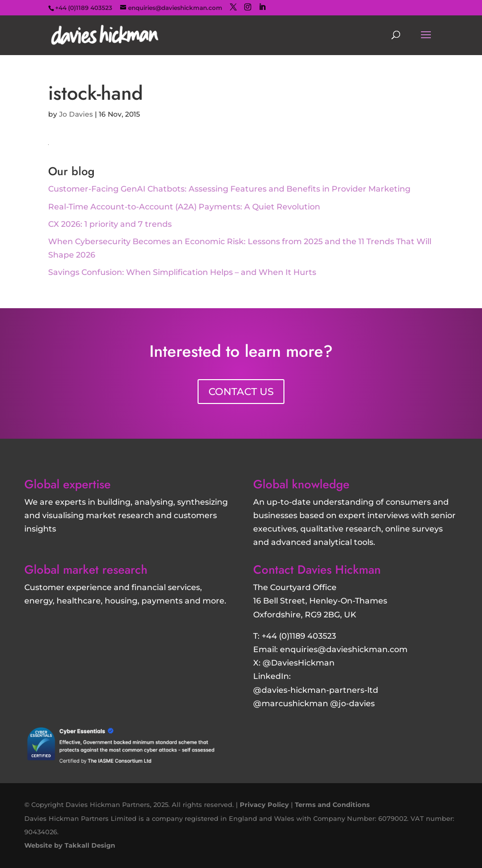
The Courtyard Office (295, 587)
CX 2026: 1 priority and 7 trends (110, 224)
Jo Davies (76, 114)
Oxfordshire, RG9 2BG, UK (305, 615)
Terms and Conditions (332, 804)
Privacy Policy (264, 804)
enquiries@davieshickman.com (344, 649)
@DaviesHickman (299, 663)
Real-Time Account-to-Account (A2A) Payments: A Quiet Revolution (184, 207)
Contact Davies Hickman (317, 569)
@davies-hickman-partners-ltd (316, 690)
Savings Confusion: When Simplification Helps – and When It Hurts (182, 272)
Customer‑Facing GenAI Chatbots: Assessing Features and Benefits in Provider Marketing (229, 189)
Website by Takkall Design (70, 845)
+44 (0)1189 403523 (299, 636)
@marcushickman (291, 703)
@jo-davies (352, 703)
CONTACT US (241, 392)
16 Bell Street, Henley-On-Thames (320, 601)
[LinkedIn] (262, 7)
